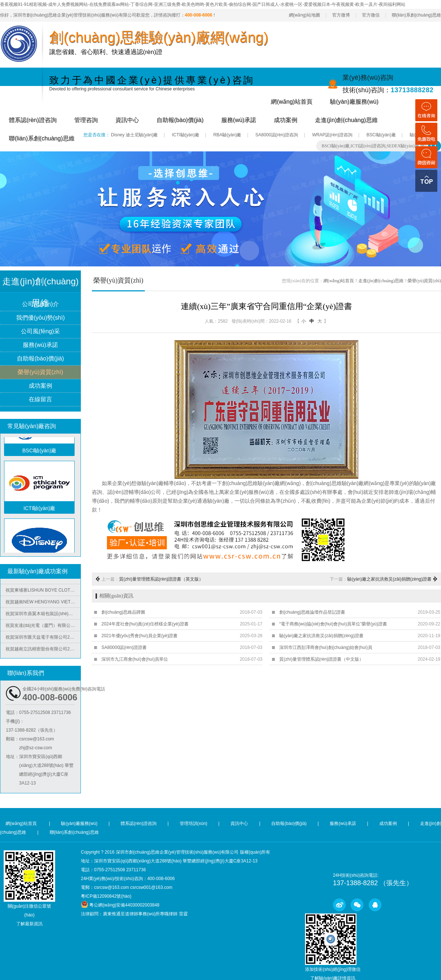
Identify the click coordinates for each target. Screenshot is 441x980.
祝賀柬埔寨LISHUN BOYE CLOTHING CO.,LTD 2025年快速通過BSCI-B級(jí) (43, 592)
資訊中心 (127, 120)
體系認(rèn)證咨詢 (33, 120)
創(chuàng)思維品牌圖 (123, 612)
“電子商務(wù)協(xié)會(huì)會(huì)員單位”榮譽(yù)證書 (333, 624)
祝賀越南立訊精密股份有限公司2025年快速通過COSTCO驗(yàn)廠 (43, 651)
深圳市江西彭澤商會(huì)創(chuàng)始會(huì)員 (326, 647)
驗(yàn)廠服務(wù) (354, 102)
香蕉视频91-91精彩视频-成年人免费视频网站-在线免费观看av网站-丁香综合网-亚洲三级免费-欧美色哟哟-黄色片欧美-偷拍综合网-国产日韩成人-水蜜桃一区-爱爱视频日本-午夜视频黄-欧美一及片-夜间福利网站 (203, 4)
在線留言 (40, 400)
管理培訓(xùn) (193, 823)
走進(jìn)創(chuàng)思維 (346, 120)
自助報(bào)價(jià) (180, 120)
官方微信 (371, 15)
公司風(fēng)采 (40, 332)
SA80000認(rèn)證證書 (124, 647)
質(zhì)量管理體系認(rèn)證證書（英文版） (161, 579)
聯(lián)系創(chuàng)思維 (416, 15)
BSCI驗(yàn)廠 (381, 135)
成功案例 (286, 120)
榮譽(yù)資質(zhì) (40, 372)
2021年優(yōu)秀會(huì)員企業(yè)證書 (139, 636)
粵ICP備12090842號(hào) (106, 896)
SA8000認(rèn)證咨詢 (277, 135)
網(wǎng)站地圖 (304, 15)
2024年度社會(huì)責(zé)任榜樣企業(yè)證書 (145, 624)
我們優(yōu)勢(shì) (40, 318)
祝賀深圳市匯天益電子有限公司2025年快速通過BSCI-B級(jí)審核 (43, 639)
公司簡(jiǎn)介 (40, 304)
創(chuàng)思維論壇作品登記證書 (312, 612)
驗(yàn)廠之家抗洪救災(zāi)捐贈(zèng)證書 (389, 579)
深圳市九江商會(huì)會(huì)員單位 (135, 659)
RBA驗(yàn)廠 (227, 135)
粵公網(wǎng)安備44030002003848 (124, 905)
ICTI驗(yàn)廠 (186, 135)
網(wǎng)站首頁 (292, 102)
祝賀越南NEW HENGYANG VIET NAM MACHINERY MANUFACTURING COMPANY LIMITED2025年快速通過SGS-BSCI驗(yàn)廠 (43, 604)
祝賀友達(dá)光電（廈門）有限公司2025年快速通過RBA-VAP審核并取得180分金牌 (43, 627)
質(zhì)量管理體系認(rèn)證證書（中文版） (321, 659)
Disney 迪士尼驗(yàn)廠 (134, 135)
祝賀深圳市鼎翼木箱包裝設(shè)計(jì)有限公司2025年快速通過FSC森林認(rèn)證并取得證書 (43, 615)
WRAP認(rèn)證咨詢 (332, 135)
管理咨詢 (86, 120)
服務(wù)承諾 (239, 120)
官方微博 (341, 15)
